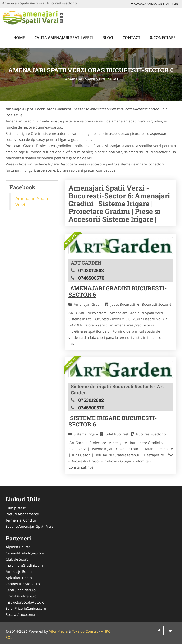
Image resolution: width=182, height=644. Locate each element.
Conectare (163, 38)
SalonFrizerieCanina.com (26, 608)
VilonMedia (58, 631)
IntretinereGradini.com (24, 565)
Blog (108, 38)
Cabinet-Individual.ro (23, 584)
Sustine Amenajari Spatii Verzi (30, 526)
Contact (131, 38)
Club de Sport (17, 559)
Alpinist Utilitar (18, 547)
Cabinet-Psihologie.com (25, 553)
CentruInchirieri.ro (21, 590)
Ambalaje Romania (21, 571)
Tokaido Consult (85, 631)
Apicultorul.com (19, 578)
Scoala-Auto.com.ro (22, 614)
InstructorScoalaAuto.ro (25, 602)
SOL (9, 637)
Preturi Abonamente (22, 514)
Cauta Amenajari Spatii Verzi (64, 38)
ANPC (106, 631)
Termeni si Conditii (21, 520)
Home (19, 38)
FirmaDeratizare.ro (21, 596)
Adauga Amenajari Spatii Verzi (155, 4)
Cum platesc (16, 508)
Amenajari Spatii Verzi (85, 79)
